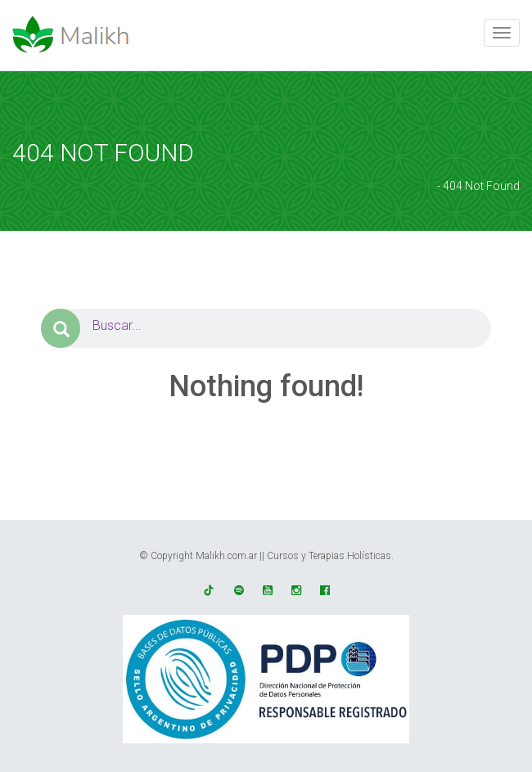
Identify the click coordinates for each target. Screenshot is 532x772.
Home (419, 186)
